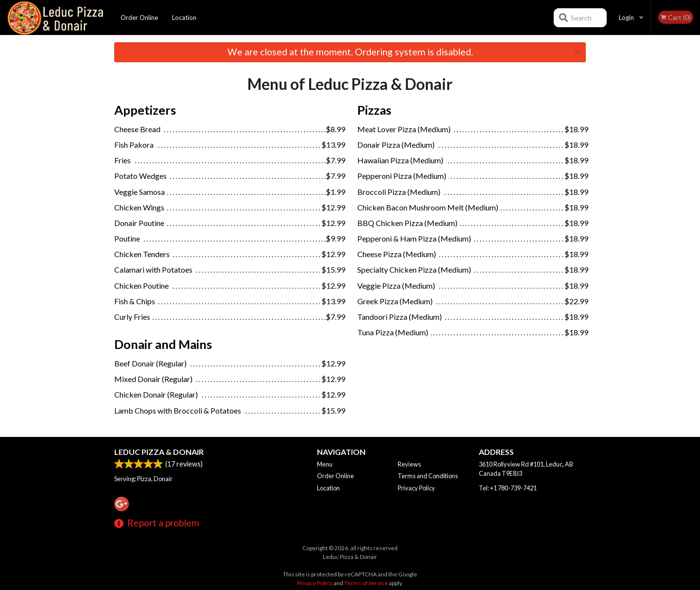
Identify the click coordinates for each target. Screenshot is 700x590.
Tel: (508, 488)
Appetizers (145, 110)
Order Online (139, 17)
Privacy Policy (416, 488)
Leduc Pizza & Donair (159, 452)
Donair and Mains (163, 344)
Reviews (409, 464)
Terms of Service (366, 583)
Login (626, 17)
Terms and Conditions (428, 476)
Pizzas (374, 110)
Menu (325, 464)
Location (184, 17)
